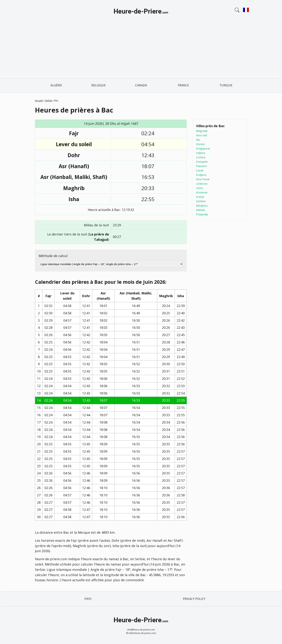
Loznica (201, 157)
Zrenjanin (202, 162)
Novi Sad (202, 135)
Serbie (48, 100)
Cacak (200, 170)
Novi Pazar (203, 179)
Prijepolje (202, 214)
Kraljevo (201, 175)
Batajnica (202, 205)
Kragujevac (203, 148)
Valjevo (201, 153)
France (183, 85)
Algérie (56, 85)
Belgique (99, 85)
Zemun (200, 144)
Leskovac (202, 184)
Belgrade (202, 131)
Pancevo (201, 166)
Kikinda (200, 210)
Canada (141, 85)
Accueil (39, 100)
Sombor (201, 201)
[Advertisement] (141, 51)
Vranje (200, 197)
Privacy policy (194, 599)
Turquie (226, 85)
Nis (198, 140)
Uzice (200, 188)
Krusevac (202, 192)
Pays (88, 599)
